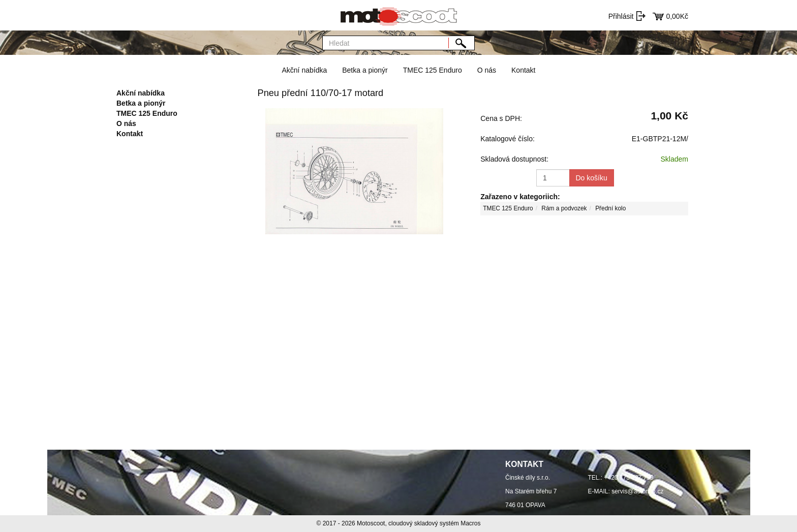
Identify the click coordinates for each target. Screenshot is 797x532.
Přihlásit (621, 16)
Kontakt (523, 70)
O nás (487, 70)
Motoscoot (371, 523)
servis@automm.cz (637, 491)
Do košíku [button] (592, 178)
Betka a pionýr (365, 70)
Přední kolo (610, 208)
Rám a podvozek (564, 208)
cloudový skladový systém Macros (434, 523)
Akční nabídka (304, 70)
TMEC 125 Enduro (433, 70)
